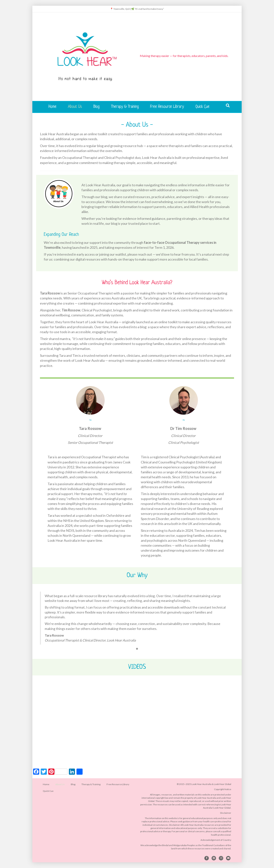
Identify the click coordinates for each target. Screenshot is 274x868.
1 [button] (137, 649)
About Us (75, 107)
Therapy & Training (125, 107)
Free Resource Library (167, 107)
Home (53, 107)
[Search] (228, 106)
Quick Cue (202, 107)
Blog (96, 107)
